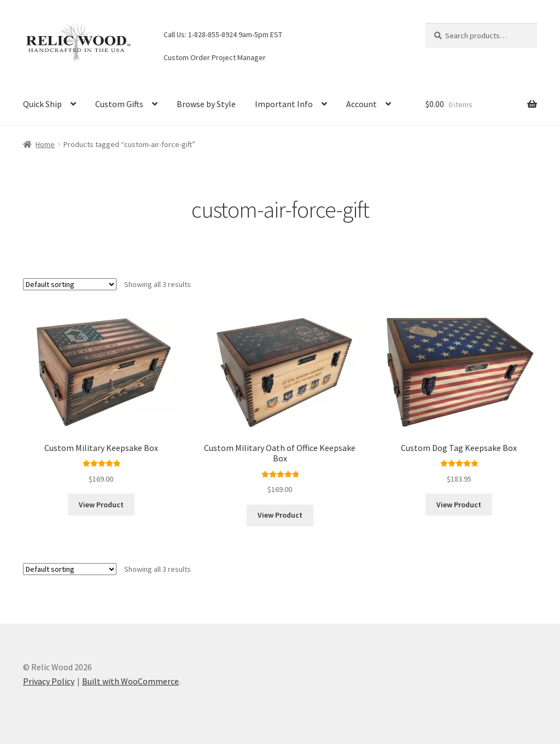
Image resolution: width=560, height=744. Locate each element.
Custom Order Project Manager (215, 57)
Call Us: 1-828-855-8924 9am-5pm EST (223, 34)
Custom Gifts (119, 104)
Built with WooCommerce (130, 681)
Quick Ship (42, 104)
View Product (101, 505)
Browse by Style (206, 104)
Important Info (284, 104)
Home (45, 144)
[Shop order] (70, 284)
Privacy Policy (49, 681)
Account (361, 104)
